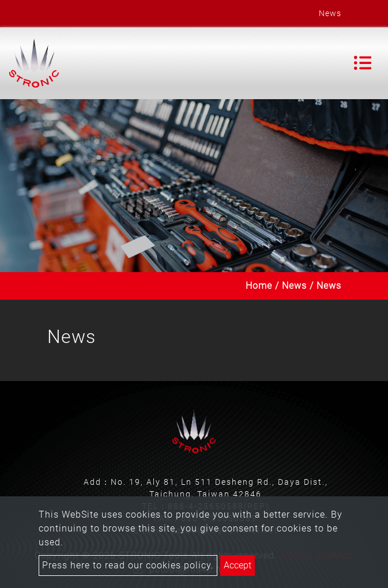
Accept (238, 565)
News (294, 286)
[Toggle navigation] (363, 63)
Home (259, 286)
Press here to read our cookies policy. (128, 565)
